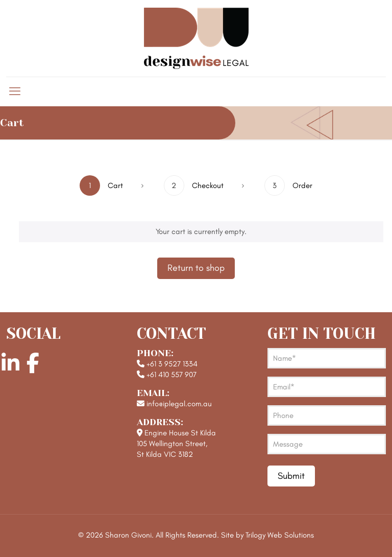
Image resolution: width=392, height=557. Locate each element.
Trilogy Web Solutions (280, 535)
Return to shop (196, 268)
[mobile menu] (15, 91)
